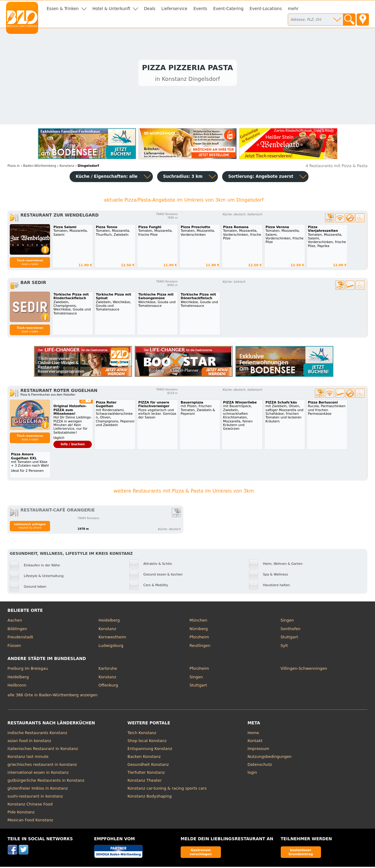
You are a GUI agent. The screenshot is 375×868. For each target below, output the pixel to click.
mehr (293, 9)
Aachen (15, 622)
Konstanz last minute (28, 758)
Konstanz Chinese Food (30, 805)
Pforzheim (199, 638)
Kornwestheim (112, 638)
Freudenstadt (20, 638)
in (14, 167)
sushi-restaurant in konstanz (35, 797)
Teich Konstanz (142, 734)
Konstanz (107, 630)
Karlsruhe (108, 670)
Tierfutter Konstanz (146, 774)
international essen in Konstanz (38, 774)
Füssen (14, 647)
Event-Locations (266, 9)
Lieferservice (174, 9)
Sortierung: (261, 178)
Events (200, 9)
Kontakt (255, 742)
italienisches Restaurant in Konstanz (43, 750)
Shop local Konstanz (147, 742)
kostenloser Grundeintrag (301, 853)
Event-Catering (228, 9)
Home (253, 734)
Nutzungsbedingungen (270, 758)
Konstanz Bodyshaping (150, 797)
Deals (150, 9)
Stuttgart (289, 638)
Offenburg (108, 687)
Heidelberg (109, 622)
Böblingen (17, 630)
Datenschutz (260, 766)
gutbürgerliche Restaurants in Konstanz (46, 782)
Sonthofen (290, 630)
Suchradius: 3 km (183, 178)
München (198, 622)
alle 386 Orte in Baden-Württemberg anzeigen (53, 696)
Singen (287, 622)
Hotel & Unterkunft (111, 9)
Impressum (258, 750)
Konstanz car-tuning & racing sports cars (167, 789)
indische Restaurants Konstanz (38, 734)
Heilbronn (17, 687)
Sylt (284, 647)
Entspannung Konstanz (150, 750)
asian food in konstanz (29, 742)
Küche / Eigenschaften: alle (107, 178)
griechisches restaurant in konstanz (42, 766)
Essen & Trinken (63, 9)
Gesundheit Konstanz (148, 766)
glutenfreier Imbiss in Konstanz (38, 789)
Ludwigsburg (111, 647)
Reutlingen (200, 647)
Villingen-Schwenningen (304, 670)
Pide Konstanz (21, 813)
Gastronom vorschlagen (201, 853)
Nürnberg (199, 630)
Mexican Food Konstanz (31, 821)
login (252, 774)
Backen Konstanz (144, 758)
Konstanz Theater (145, 782)
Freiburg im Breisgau (28, 670)
